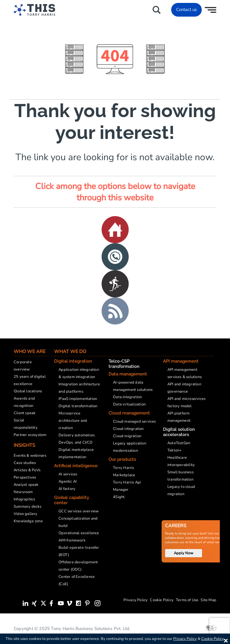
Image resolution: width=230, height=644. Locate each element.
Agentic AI (68, 481)
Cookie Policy (162, 600)
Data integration (127, 397)
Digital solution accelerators (179, 432)
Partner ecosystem (30, 435)
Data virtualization (129, 404)
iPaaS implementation (78, 399)
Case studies (25, 463)
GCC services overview (79, 511)
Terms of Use (187, 600)
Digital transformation (78, 406)
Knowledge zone (28, 521)
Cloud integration (128, 429)
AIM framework (72, 540)
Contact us (186, 10)
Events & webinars (30, 456)
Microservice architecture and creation (73, 421)
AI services (68, 474)
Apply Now (184, 553)
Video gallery (26, 514)
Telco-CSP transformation (124, 364)
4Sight (119, 497)
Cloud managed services (134, 421)
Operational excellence (79, 533)
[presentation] (220, 627)
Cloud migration (127, 436)
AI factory (67, 489)
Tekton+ (175, 450)
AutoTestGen (179, 443)
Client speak (25, 413)
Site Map (208, 600)
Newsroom (23, 492)
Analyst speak (26, 485)
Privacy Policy (136, 600)
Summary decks (28, 507)
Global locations (28, 391)
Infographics (24, 499)
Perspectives (25, 477)
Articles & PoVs (27, 470)
